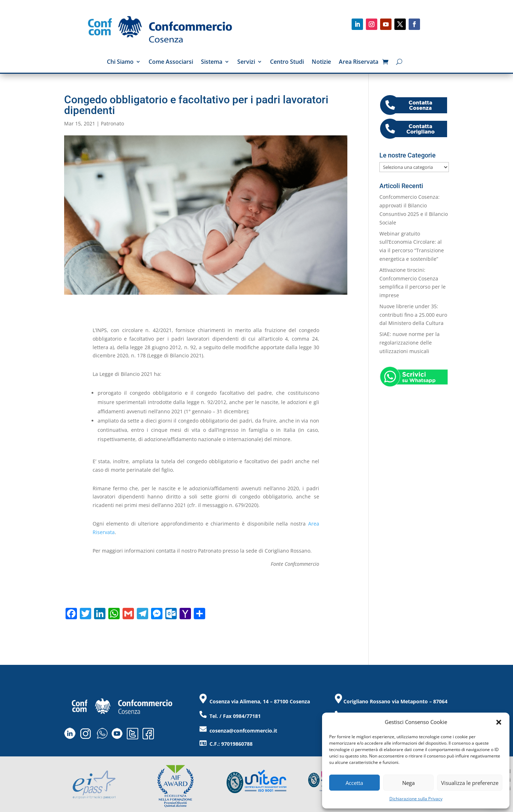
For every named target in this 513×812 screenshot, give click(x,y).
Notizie (321, 62)
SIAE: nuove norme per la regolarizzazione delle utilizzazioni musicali (410, 343)
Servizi (246, 62)
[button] (499, 722)
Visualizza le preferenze (470, 783)
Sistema (212, 62)
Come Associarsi (171, 62)
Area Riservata (359, 62)
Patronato (112, 123)
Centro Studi (287, 62)
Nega (408, 783)
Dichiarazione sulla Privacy (416, 799)
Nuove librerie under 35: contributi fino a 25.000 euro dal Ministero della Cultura (413, 315)
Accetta (354, 783)
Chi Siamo (120, 62)
